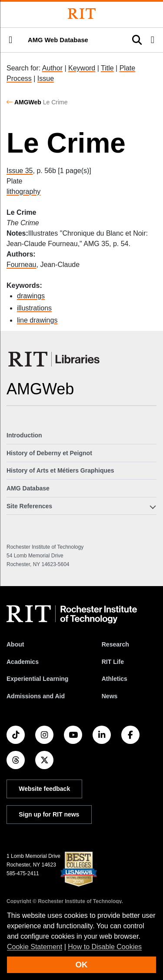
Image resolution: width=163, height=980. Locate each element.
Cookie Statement (35, 947)
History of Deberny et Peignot (49, 453)
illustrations (34, 308)
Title (107, 68)
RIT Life (113, 662)
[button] (10, 40)
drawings (31, 296)
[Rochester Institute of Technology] (82, 14)
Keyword (82, 68)
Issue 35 (20, 171)
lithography (23, 192)
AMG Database (28, 488)
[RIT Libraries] (55, 359)
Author (52, 68)
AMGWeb (28, 102)
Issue (46, 78)
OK (82, 965)
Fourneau (22, 265)
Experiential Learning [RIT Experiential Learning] (37, 679)
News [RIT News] (110, 696)
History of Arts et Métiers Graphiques (60, 470)
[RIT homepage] (72, 614)
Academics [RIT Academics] (23, 662)
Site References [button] (29, 506)
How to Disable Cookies (105, 947)
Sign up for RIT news (49, 814)
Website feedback (44, 789)
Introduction (24, 435)
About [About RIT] (15, 644)
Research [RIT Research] (115, 644)
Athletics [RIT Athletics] (115, 679)
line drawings (37, 320)
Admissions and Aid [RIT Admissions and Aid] (36, 696)
